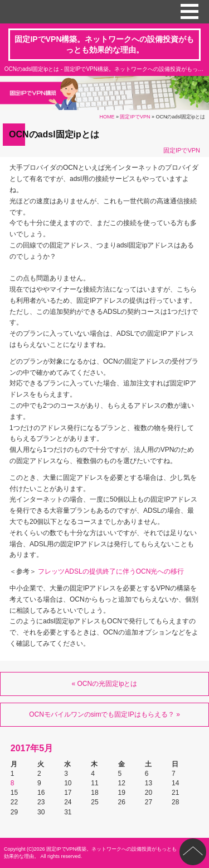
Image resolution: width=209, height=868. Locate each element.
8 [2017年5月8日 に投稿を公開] (13, 783)
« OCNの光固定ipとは (104, 684)
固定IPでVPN (135, 117)
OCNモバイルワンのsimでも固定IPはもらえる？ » (104, 714)
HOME (107, 117)
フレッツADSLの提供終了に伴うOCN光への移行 (111, 571)
